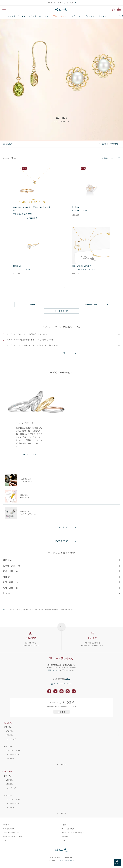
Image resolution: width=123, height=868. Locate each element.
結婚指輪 (10, 780)
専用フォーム (53, 670)
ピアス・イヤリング (60, 16)
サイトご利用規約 (68, 829)
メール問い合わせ (64, 659)
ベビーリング (77, 16)
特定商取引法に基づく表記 (12, 837)
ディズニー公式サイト (66, 860)
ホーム (5, 610)
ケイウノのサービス (61, 527)
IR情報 (64, 825)
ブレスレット (91, 16)
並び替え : (105, 144)
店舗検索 (32, 304)
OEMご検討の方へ (9, 829)
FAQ (63, 840)
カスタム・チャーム (107, 16)
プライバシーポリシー (11, 833)
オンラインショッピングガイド (73, 833)
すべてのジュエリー (13, 751)
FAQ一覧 (62, 353)
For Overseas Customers (61, 684)
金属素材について (108, 158)
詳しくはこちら (30, 454)
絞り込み (9, 144)
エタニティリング (29, 16)
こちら (68, 679)
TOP (61, 626)
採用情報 (65, 837)
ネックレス (44, 16)
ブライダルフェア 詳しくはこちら (61, 3)
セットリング (11, 739)
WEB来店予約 (91, 304)
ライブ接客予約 (61, 311)
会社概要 (6, 825)
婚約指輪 (10, 784)
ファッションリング (10, 16)
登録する (62, 712)
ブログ (5, 840)
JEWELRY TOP (61, 541)
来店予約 (92, 638)
